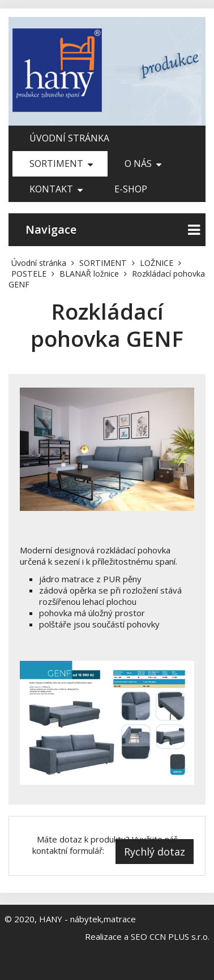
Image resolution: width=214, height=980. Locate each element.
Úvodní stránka (69, 138)
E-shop (131, 189)
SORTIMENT (61, 164)
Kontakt (56, 189)
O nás (143, 164)
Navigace (113, 230)
